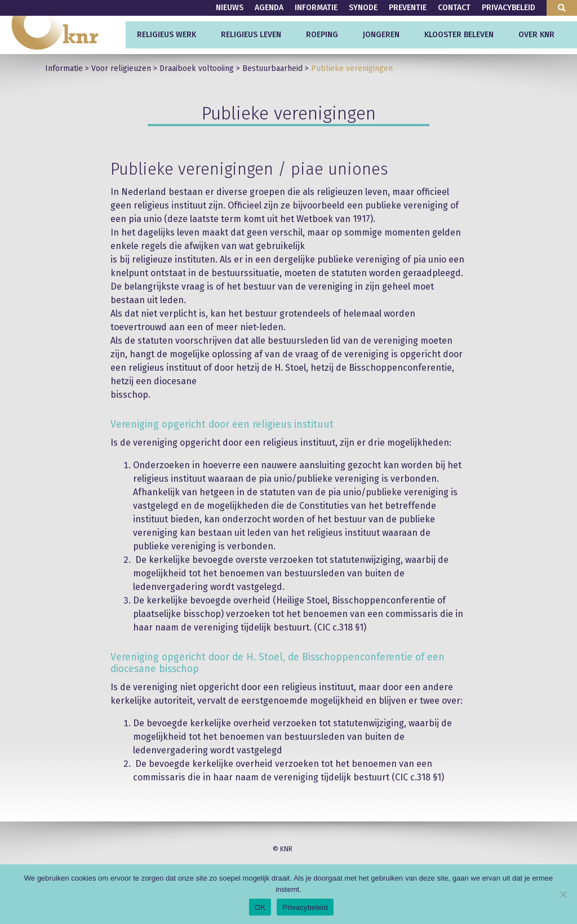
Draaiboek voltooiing (197, 68)
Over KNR (536, 35)
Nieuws (230, 8)
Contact (454, 8)
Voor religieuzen (121, 68)
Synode (363, 8)
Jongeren (381, 35)
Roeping (322, 35)
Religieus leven (251, 35)
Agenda (269, 8)
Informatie (316, 8)
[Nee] (563, 894)
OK (260, 907)
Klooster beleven (459, 35)
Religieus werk (167, 35)
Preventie (408, 8)
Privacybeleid (509, 8)
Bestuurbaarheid (272, 68)
